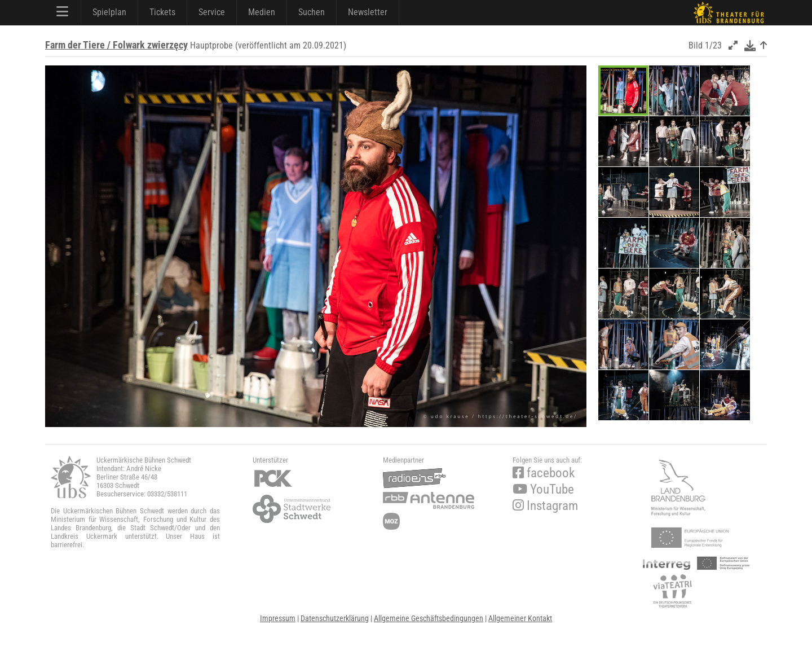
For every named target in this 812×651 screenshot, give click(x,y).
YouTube (543, 489)
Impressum (278, 618)
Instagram (545, 506)
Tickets (162, 12)
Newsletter (368, 12)
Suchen (312, 12)
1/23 (713, 45)
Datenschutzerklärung (335, 618)
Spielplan (109, 12)
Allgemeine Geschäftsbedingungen (429, 618)
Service (212, 12)
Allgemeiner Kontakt (520, 618)
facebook (544, 473)
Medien (262, 12)
